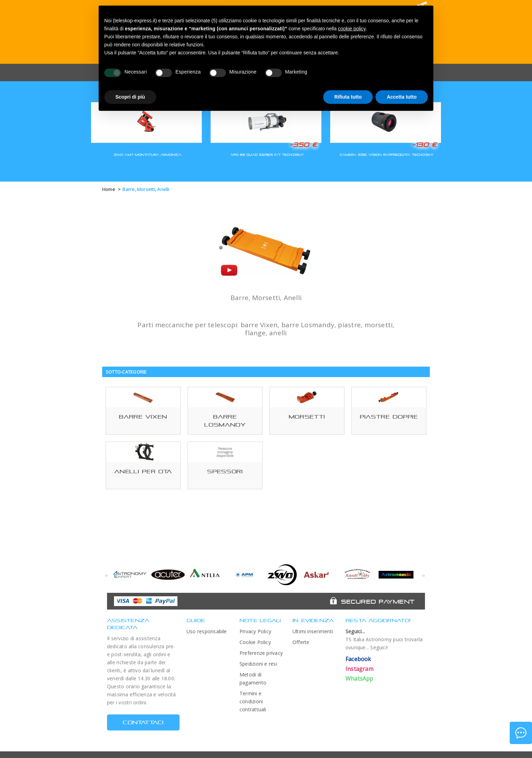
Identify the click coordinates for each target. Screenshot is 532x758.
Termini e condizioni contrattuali (253, 701)
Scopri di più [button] (130, 97)
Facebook (358, 659)
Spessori (225, 471)
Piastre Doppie (389, 417)
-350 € (303, 145)
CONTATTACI (143, 722)
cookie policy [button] (352, 29)
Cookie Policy (255, 642)
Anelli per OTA (143, 471)
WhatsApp (359, 679)
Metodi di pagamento (253, 679)
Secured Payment (378, 602)
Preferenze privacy (261, 653)
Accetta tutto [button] (402, 97)
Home (109, 189)
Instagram (359, 669)
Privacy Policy (255, 631)
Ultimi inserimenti (313, 631)
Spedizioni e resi (258, 664)
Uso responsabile (207, 631)
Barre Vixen (143, 417)
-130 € (424, 145)
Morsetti (307, 417)
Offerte (301, 642)
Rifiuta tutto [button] (348, 97)
